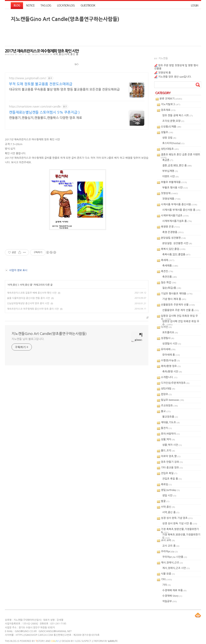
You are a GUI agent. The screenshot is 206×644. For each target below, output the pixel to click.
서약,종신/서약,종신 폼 (66, 54)
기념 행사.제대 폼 (174, 299)
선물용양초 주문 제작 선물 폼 (181, 310)
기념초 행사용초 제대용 (177, 294)
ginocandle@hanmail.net (55, 631)
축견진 (167, 271)
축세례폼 (170, 266)
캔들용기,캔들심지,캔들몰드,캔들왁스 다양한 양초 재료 (45, 118)
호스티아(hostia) (173, 143)
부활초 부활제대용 (174, 182)
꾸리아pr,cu (169, 551)
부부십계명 (170, 171)
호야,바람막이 (170, 434)
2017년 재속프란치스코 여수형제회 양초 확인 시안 (42, 51)
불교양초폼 (170, 417)
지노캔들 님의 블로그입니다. (28, 339)
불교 (166, 411)
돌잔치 (166, 428)
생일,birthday (170, 490)
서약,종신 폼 (26, 285)
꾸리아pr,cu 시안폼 (175, 557)
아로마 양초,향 (171, 456)
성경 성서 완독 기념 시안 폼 (180, 523)
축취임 (166, 484)
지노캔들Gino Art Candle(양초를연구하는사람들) (65, 19)
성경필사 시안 (172, 344)
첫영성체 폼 (165, 73)
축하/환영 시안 (172, 372)
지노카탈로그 (171, 104)
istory (40, 641)
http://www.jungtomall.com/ (27, 78)
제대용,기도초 (170, 422)
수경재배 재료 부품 (174, 590)
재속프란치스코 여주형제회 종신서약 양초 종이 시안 (33, 309)
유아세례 (168, 349)
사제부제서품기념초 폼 (177, 221)
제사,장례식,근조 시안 (176, 568)
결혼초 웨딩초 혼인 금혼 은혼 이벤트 (181, 155)
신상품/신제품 (171, 127)
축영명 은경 (170, 227)
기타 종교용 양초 (172, 468)
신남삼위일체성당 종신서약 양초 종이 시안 (28, 303)
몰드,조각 (168, 451)
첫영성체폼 (171, 199)
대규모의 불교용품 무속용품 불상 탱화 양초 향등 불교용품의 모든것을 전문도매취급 (64, 89)
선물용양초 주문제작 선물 (178, 305)
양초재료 (168, 110)
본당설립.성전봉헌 (173, 238)
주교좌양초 (169, 406)
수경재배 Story (172, 596)
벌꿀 (165, 501)
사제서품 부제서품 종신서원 (179, 204)
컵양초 (166, 394)
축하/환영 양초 (171, 366)
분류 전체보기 (171, 99)
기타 (166, 579)
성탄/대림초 (170, 149)
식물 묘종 (168, 574)
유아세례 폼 (171, 355)
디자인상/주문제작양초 (175, 383)
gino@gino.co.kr (26, 631)
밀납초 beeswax (173, 400)
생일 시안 (169, 496)
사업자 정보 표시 (16, 270)
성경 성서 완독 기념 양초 (177, 518)
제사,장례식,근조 (172, 563)
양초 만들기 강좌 (172, 462)
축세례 (168, 260)
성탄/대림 (168, 389)
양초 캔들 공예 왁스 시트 (177, 115)
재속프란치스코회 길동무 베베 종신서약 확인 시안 (32, 293)
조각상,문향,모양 (173, 121)
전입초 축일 (169, 473)
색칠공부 (170, 601)
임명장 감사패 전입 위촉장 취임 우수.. (179, 316)
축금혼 (168, 160)
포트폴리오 (170, 332)
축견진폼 (170, 277)
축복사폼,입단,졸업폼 (176, 254)
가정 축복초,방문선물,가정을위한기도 (180, 530)
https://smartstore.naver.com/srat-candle (35, 107)
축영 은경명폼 (173, 232)
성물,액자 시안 (172, 445)
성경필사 (168, 338)
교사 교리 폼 (171, 546)
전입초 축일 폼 (172, 479)
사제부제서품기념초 (175, 216)
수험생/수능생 (170, 360)
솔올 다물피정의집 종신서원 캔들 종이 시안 (29, 298)
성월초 (167, 132)
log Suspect (83, 641)
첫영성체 (169, 193)
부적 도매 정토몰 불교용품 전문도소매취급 (41, 84)
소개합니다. (169, 377)
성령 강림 (169, 138)
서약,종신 (13, 285)
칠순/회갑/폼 (172, 288)
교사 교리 (168, 540)
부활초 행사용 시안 (175, 188)
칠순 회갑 (169, 282)
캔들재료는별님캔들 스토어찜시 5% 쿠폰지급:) (44, 112)
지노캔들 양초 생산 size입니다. (175, 77)
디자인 (166, 327)
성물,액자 (168, 439)
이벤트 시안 (170, 176)
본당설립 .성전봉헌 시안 (177, 243)
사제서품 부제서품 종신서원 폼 (181, 210)
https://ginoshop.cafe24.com (34, 635)
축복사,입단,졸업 (173, 249)
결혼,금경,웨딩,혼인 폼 (177, 165)
